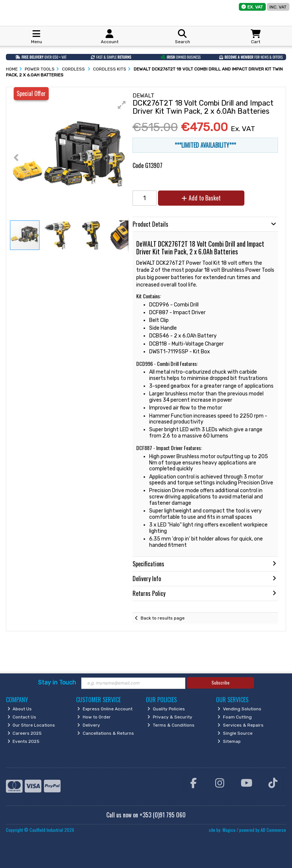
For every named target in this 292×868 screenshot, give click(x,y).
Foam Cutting (235, 717)
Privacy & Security (170, 717)
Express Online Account (105, 709)
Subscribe (221, 682)
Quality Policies (166, 709)
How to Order (94, 717)
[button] (122, 105)
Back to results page (163, 618)
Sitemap (229, 741)
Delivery (89, 725)
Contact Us (22, 717)
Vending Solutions (239, 709)
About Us (20, 709)
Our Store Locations (31, 725)
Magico (229, 830)
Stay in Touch (57, 682)
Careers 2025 (25, 733)
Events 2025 (24, 741)
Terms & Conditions (171, 725)
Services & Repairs (241, 725)
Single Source (235, 733)
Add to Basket (201, 198)
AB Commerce (273, 830)
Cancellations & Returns (106, 733)
